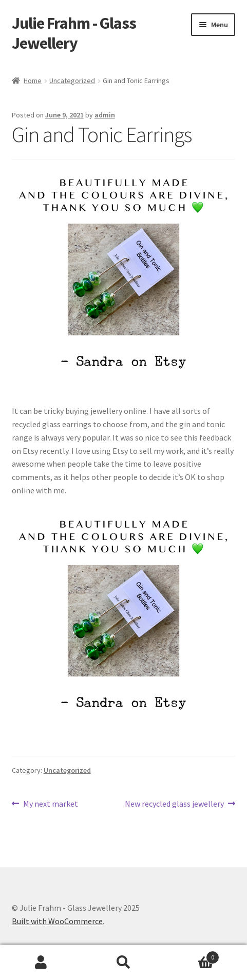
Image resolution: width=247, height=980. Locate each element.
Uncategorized (72, 81)
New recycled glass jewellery (174, 804)
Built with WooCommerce (57, 921)
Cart (192, 955)
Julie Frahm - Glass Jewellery (74, 33)
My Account (41, 963)
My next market (50, 804)
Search (123, 963)
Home (33, 81)
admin (105, 115)
